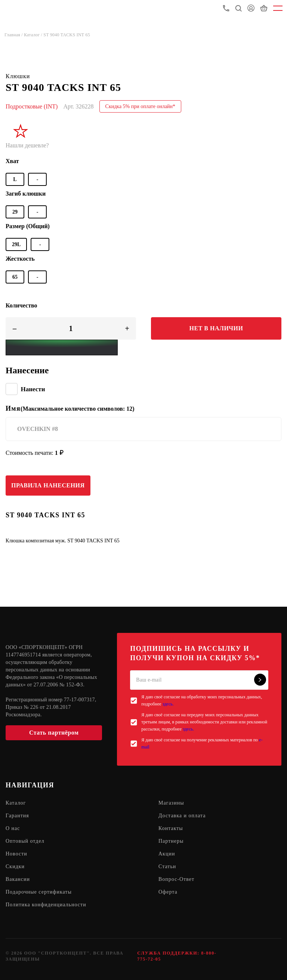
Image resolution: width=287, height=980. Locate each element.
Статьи (167, 866)
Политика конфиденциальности (46, 905)
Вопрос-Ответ (176, 879)
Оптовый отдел (25, 841)
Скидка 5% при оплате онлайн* (141, 106)
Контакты (171, 828)
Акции (167, 854)
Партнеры (171, 841)
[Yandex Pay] (62, 347)
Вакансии (18, 879)
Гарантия (17, 816)
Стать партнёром (54, 733)
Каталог (16, 803)
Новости (16, 854)
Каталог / (34, 35)
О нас (13, 828)
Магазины (171, 803)
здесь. (168, 704)
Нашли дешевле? (27, 145)
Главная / (14, 35)
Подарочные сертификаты (39, 892)
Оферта (168, 892)
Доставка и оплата (182, 816)
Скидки (15, 866)
